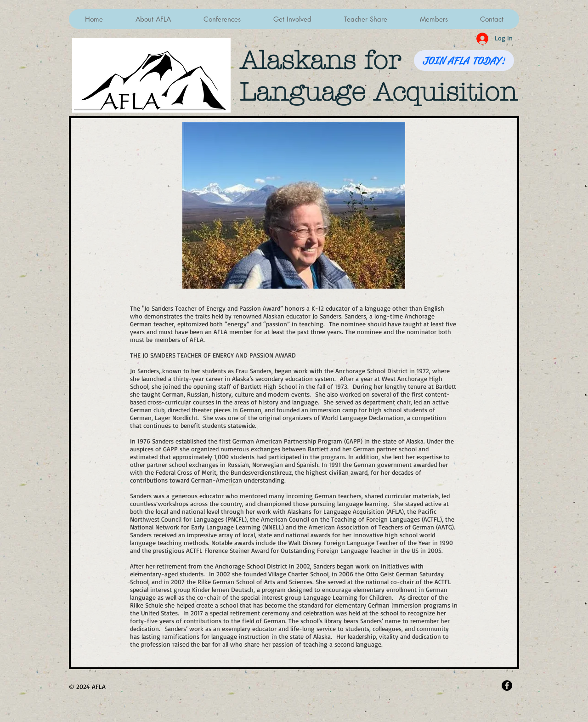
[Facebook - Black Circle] (507, 685)
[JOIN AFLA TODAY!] (464, 60)
